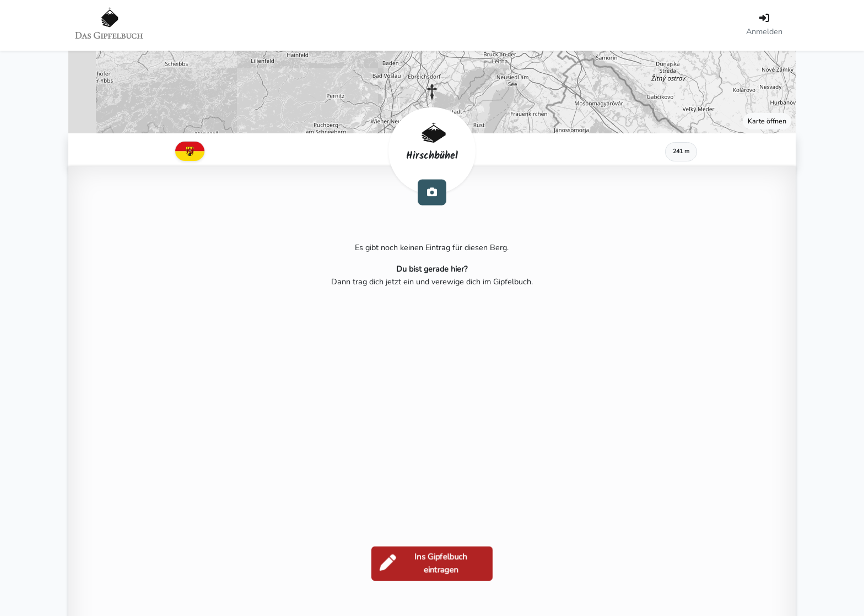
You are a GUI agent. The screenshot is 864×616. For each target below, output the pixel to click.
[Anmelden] (764, 25)
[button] (432, 92)
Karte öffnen (767, 121)
